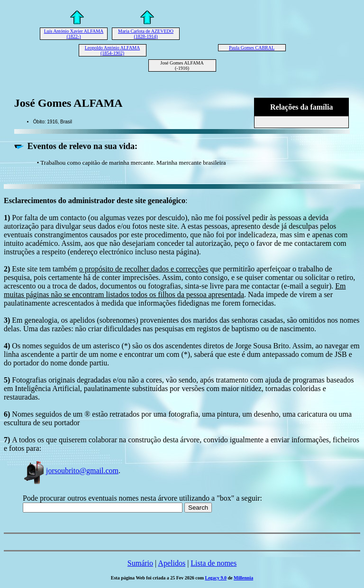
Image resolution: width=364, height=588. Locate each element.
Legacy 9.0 (216, 578)
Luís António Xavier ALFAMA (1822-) (74, 34)
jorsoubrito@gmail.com (71, 471)
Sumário (140, 563)
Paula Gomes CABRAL (252, 48)
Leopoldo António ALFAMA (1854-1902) (112, 50)
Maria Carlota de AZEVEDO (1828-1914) (146, 34)
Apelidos (172, 563)
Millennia (243, 578)
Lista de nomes (214, 563)
